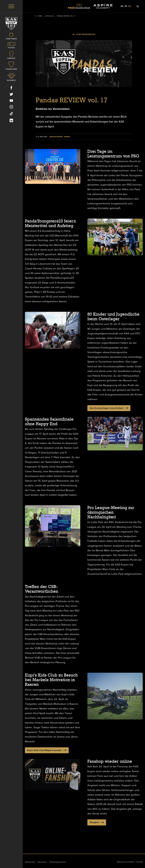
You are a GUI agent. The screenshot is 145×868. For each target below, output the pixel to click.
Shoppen (97, 822)
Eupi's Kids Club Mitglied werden (47, 750)
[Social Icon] (11, 88)
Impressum (42, 862)
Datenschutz (30, 862)
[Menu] (11, 6)
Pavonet (139, 862)
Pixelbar (131, 862)
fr (126, 6)
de (130, 6)
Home (40, 16)
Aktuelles (49, 16)
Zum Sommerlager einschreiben (109, 408)
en (122, 6)
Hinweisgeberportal (57, 862)
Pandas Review (56, 137)
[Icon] (11, 36)
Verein (67, 137)
